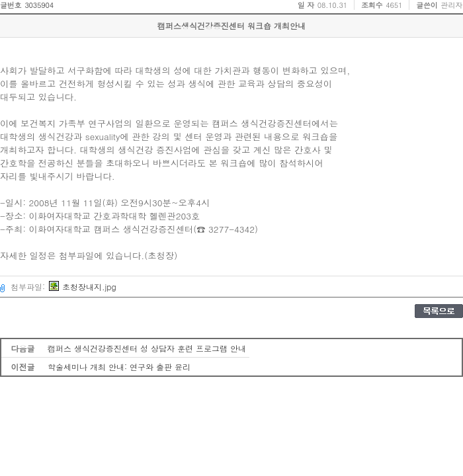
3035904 (39, 5)
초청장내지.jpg (83, 287)
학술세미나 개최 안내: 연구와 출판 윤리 (119, 367)
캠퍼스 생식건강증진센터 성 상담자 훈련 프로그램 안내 (147, 348)
